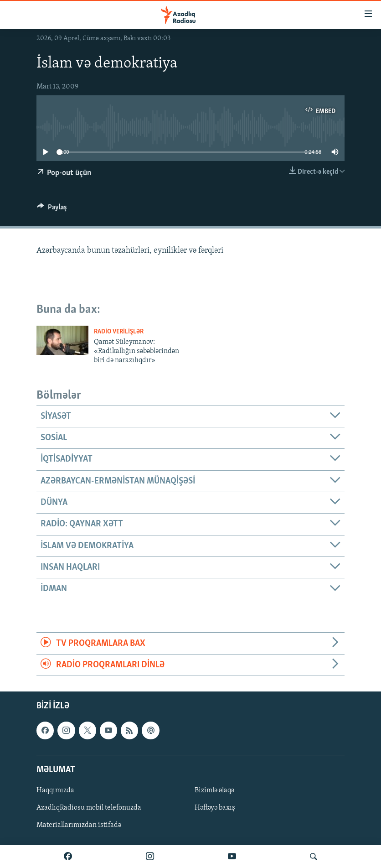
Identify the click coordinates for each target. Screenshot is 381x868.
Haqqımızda (55, 790)
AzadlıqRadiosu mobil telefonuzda (89, 808)
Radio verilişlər (119, 332)
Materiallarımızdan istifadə (79, 825)
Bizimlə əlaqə (214, 790)
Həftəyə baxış (215, 808)
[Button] (52, 209)
